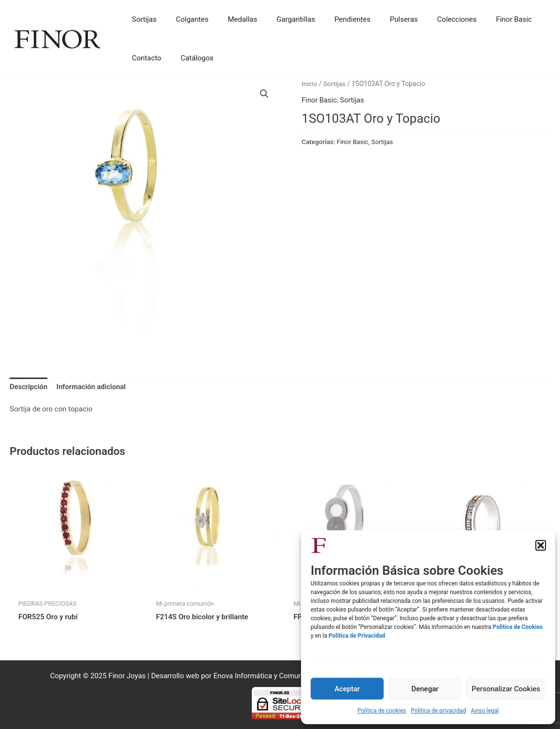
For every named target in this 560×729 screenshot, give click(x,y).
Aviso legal (485, 711)
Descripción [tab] (29, 387)
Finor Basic (319, 100)
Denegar (425, 689)
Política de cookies (382, 711)
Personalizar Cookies (506, 689)
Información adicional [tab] (93, 387)
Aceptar (347, 689)
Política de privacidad (438, 711)
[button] (541, 545)
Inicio (309, 84)
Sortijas (335, 84)
